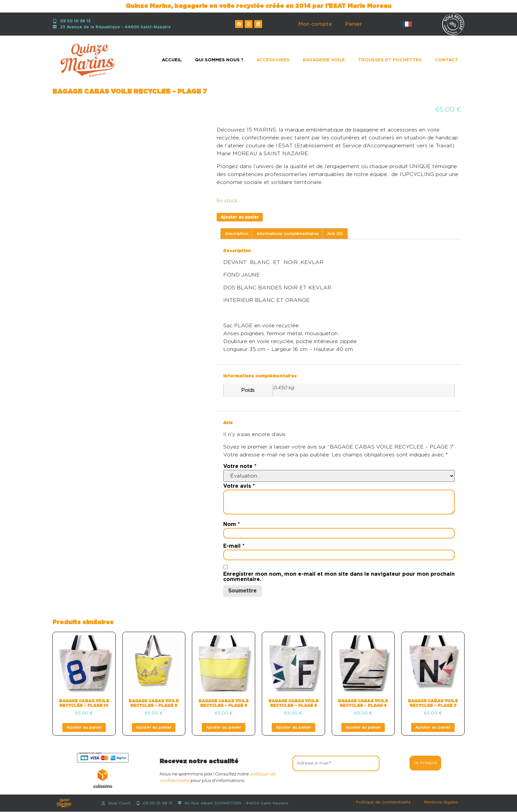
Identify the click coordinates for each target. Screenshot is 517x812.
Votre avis (239, 486)
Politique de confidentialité (383, 802)
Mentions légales (441, 802)
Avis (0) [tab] (335, 234)
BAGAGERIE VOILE (324, 60)
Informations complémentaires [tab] (288, 234)
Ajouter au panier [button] (84, 728)
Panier (354, 24)
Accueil (172, 60)
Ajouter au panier (240, 217)
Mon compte (315, 24)
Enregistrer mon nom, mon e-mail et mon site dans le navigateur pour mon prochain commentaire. (339, 577)
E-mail (234, 546)
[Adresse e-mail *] (336, 763)
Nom (232, 524)
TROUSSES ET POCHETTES (390, 60)
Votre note (240, 466)
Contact (446, 60)
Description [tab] (237, 234)
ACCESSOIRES (273, 60)
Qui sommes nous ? (219, 60)
